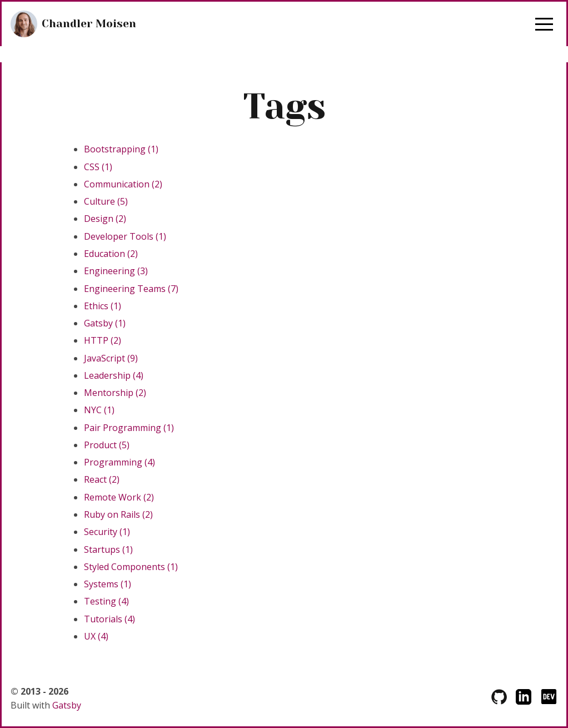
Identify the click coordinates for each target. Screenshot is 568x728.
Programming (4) (119, 462)
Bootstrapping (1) (121, 149)
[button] (544, 24)
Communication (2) (123, 184)
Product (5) (107, 445)
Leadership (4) (114, 375)
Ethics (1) (103, 306)
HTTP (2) (103, 340)
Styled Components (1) (131, 567)
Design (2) (105, 219)
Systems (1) (108, 584)
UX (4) (96, 636)
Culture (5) (106, 201)
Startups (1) (108, 549)
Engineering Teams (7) (131, 289)
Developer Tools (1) (125, 236)
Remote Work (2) (119, 497)
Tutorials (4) (109, 619)
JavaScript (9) (111, 358)
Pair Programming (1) (129, 428)
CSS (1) (98, 167)
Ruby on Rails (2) (118, 514)
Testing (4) (106, 601)
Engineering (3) (116, 271)
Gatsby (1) (105, 323)
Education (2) (111, 254)
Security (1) (107, 532)
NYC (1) (99, 410)
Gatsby (67, 705)
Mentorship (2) (115, 393)
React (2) (102, 479)
